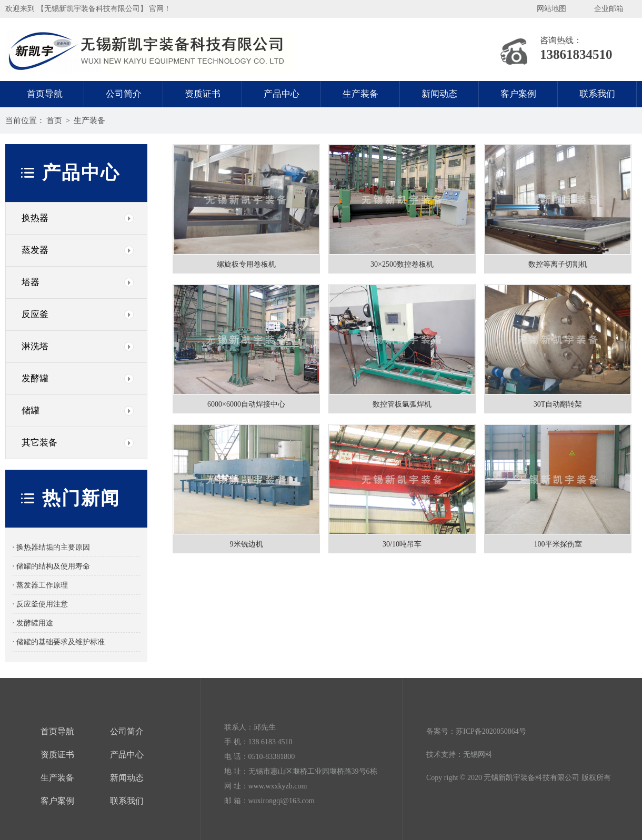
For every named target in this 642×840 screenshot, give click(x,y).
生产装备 (360, 94)
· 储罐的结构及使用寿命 (51, 566)
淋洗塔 (35, 346)
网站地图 (551, 9)
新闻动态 (439, 94)
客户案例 (518, 94)
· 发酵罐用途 (33, 623)
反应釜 (35, 314)
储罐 (31, 411)
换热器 (35, 218)
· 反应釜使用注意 (40, 604)
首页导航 (45, 94)
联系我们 (597, 94)
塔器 (31, 282)
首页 (54, 120)
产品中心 (282, 94)
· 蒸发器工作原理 (40, 585)
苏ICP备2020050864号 (491, 731)
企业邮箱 (609, 9)
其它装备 (39, 443)
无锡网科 (478, 755)
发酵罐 (35, 378)
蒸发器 (35, 250)
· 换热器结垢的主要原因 (51, 547)
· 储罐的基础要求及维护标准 (59, 642)
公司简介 (124, 94)
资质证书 (203, 94)
